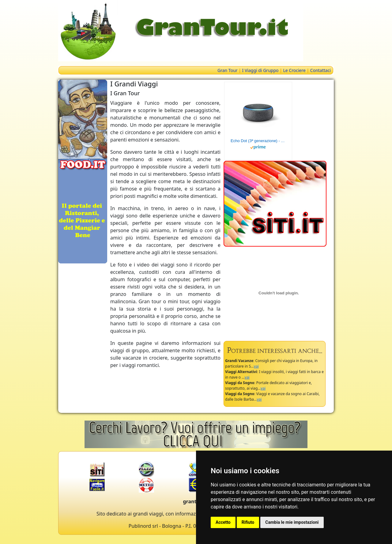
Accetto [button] (223, 522)
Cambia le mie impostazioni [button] (292, 522)
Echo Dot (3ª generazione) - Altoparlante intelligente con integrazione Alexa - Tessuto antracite (258, 141)
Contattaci (320, 70)
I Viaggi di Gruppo (260, 70)
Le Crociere (294, 70)
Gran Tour (228, 70)
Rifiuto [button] (248, 522)
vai (256, 366)
